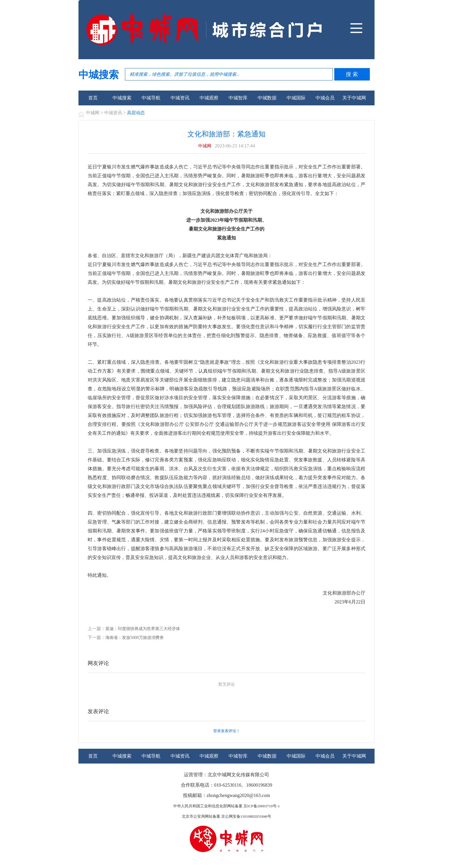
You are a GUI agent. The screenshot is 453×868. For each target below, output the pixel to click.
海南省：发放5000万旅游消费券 (136, 638)
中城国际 (296, 98)
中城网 (93, 113)
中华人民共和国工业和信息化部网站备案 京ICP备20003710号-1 (226, 807)
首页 (93, 98)
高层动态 (139, 113)
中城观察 (209, 98)
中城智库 (238, 98)
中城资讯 (180, 98)
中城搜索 (122, 98)
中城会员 (325, 98)
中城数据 (267, 98)
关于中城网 (354, 98)
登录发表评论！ (226, 732)
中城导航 (151, 98)
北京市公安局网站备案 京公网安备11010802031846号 (226, 817)
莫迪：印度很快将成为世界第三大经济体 (145, 629)
